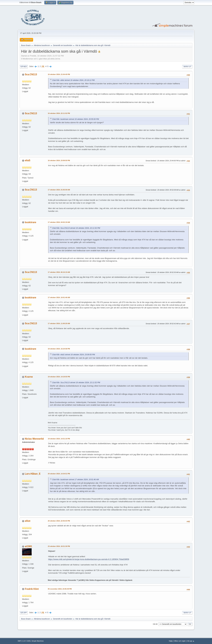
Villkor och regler (180, 641)
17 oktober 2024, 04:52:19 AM (59, 222)
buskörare (30, 222)
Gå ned (24, 67)
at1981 (28, 546)
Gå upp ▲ (191, 641)
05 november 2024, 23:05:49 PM (60, 589)
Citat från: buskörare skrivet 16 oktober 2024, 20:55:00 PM (76, 119)
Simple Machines (38, 641)
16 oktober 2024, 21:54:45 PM (59, 74)
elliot (27, 521)
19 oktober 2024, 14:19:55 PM (59, 377)
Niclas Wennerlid (34, 439)
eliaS (27, 160)
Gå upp (24, 613)
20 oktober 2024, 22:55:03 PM (59, 521)
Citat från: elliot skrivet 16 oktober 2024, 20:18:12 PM (73, 80)
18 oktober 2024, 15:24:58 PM (59, 349)
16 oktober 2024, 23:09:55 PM (59, 160)
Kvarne (29, 377)
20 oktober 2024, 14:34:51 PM (59, 474)
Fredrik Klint (32, 589)
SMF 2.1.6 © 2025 (24, 641)
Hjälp (171, 641)
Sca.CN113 (31, 74)
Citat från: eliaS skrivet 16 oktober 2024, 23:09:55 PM (73, 355)
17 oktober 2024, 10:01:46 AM (59, 297)
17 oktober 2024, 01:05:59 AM (59, 190)
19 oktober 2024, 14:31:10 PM (59, 439)
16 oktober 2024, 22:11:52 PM (59, 113)
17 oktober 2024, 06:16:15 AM (59, 272)
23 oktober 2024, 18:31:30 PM (59, 546)
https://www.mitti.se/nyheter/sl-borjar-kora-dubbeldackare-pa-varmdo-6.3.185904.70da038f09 (89, 559)
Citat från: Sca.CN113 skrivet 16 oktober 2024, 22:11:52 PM (76, 228)
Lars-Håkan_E (33, 474)
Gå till (155, 624)
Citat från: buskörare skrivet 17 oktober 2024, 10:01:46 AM (75, 480)
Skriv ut (187, 67)
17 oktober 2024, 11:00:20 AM (59, 323)
